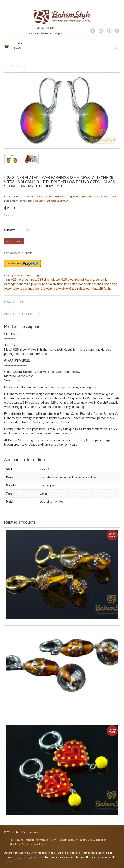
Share (29, 253)
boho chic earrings (91, 284)
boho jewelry (44, 289)
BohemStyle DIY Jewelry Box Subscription (83, 840)
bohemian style (53, 284)
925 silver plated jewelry (78, 280)
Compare (58, 34)
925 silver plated (49, 280)
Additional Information (22, 314)
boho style (61, 289)
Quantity (9, 230)
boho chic (71, 284)
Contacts (27, 844)
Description (14, 302)
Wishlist (47, 34)
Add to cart (16, 241)
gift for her (106, 289)
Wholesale (40, 844)
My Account (34, 34)
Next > (21, 66)
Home (7, 196)
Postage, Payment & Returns (41, 840)
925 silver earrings (24, 280)
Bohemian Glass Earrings (25, 196)
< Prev (9, 66)
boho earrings (25, 289)
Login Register (45, 28)
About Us (15, 844)
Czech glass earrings (83, 289)
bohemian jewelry (29, 284)
